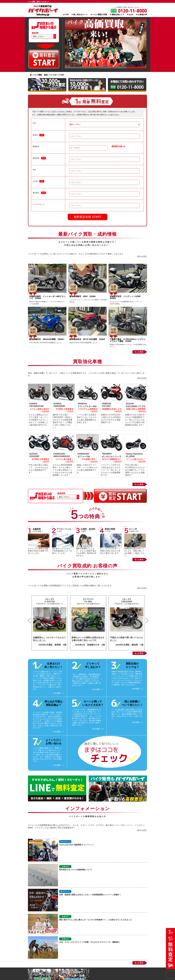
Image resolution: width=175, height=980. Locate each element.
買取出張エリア (118, 15)
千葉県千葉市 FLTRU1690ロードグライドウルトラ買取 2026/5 (128, 340)
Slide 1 (75, 68)
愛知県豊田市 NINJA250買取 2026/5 (46, 339)
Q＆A (131, 15)
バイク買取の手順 (100, 15)
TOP (67, 15)
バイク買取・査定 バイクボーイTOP (47, 75)
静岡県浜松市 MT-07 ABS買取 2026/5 (87, 339)
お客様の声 (142, 15)
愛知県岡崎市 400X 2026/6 (83, 296)
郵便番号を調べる (118, 146)
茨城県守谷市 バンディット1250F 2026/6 (126, 297)
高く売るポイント (81, 15)
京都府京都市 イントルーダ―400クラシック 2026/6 (47, 297)
